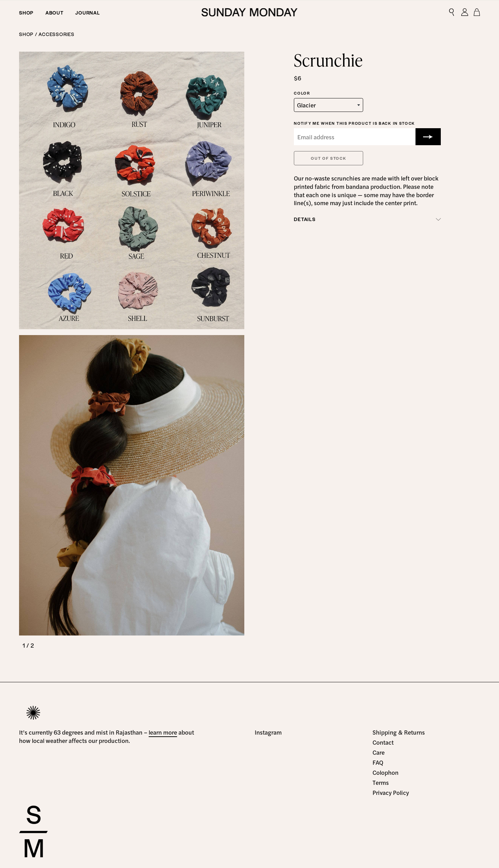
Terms (381, 782)
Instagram (268, 732)
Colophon (386, 772)
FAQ (378, 762)
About (55, 12)
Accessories (56, 34)
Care (379, 752)
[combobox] (329, 105)
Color (302, 93)
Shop (26, 12)
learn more (163, 732)
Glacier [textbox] (306, 105)
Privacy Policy (391, 792)
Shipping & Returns (399, 732)
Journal (87, 12)
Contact (383, 742)
